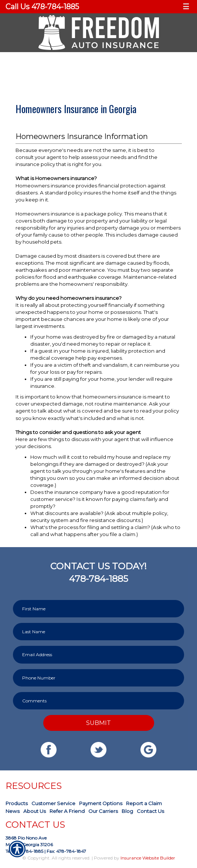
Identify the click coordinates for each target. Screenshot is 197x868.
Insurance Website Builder (148, 858)
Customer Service (53, 803)
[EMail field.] (98, 655)
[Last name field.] (98, 632)
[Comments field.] (98, 701)
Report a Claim (144, 803)
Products (17, 803)
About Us (35, 811)
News (13, 811)
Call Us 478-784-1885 (42, 7)
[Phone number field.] (98, 678)
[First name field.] (98, 609)
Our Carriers (103, 811)
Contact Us (150, 811)
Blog (127, 811)
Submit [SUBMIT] (98, 723)
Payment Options (101, 803)
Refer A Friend (67, 811)
